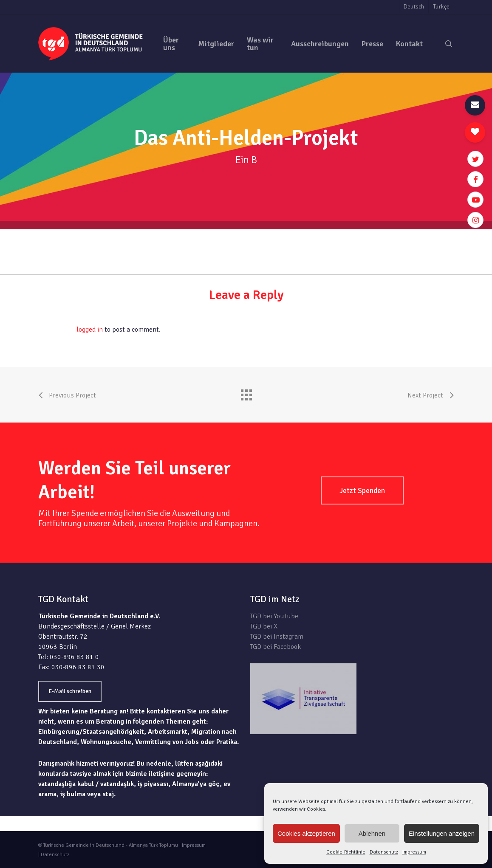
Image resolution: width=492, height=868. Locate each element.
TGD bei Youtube (274, 616)
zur (449, 234)
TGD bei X (264, 626)
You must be (57, 330)
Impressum (414, 852)
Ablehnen (372, 833)
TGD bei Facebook (276, 647)
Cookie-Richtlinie (346, 852)
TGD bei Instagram (277, 637)
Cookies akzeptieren (306, 833)
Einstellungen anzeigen (442, 833)
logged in (90, 330)
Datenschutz (384, 852)
